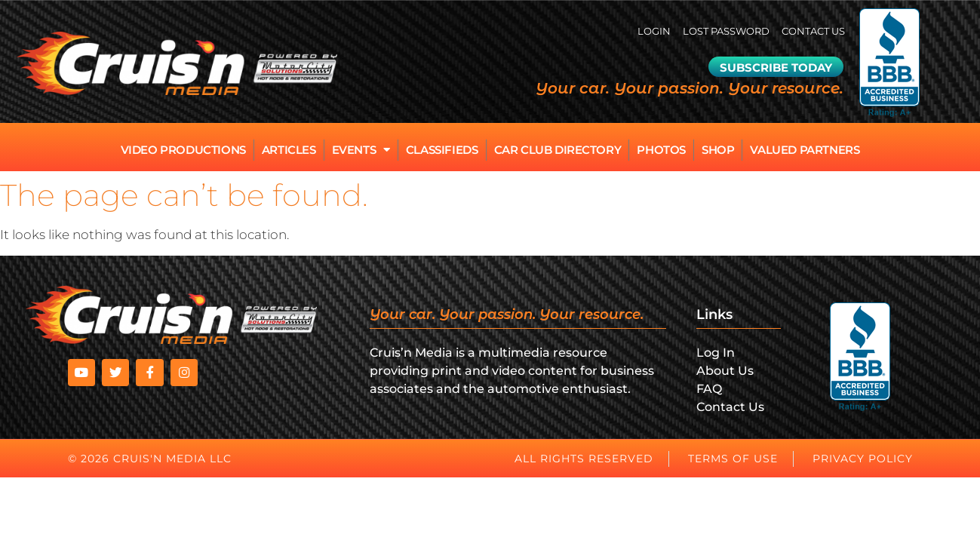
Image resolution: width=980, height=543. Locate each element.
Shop (718, 150)
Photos (661, 150)
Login (637, 31)
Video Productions (183, 150)
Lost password (714, 31)
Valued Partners (805, 150)
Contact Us (810, 31)
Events (361, 150)
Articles (289, 150)
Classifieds (442, 150)
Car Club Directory (558, 150)
